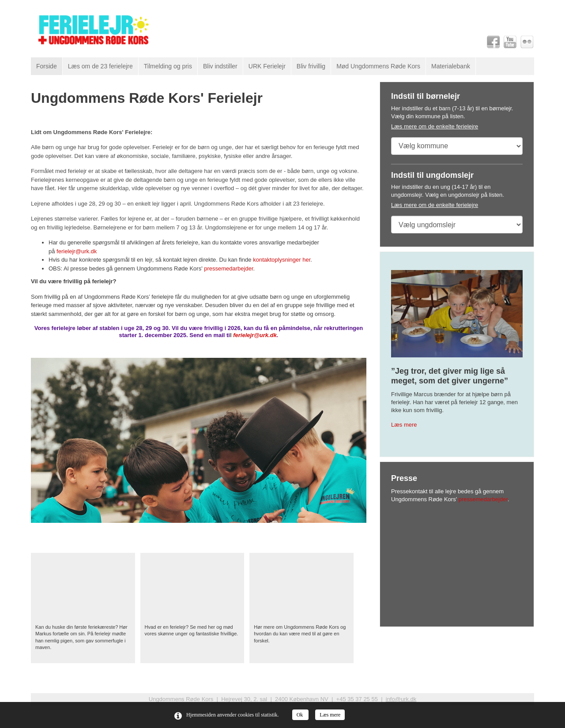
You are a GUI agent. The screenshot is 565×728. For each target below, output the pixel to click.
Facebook (493, 42)
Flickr (527, 42)
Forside (47, 66)
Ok (301, 715)
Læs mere (404, 425)
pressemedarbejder (228, 268)
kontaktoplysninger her (282, 260)
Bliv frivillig (311, 66)
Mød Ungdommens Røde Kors (378, 66)
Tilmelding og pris (168, 66)
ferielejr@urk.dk (77, 251)
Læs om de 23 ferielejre (100, 66)
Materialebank (451, 66)
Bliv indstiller (220, 66)
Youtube (510, 42)
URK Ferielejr (267, 66)
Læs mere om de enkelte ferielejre (435, 126)
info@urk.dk (401, 699)
